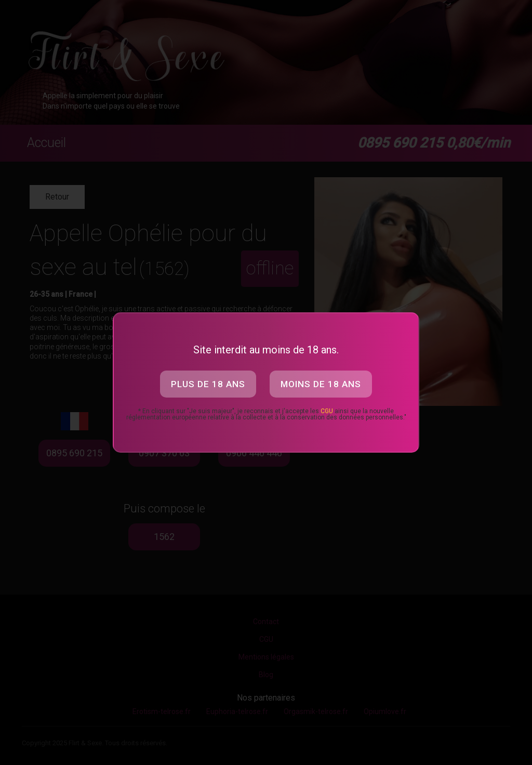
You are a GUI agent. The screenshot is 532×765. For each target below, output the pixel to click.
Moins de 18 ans (321, 384)
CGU (327, 411)
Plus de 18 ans (208, 384)
